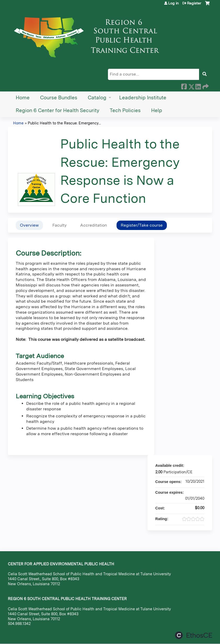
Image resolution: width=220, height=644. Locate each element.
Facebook (184, 86)
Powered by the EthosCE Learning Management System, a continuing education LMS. (194, 635)
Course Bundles (59, 98)
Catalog (97, 98)
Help (157, 110)
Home (23, 98)
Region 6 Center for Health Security (57, 110)
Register (194, 3)
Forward (205, 86)
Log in (173, 3)
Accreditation (94, 225)
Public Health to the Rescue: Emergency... (64, 123)
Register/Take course (142, 225)
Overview (29, 225)
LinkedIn (198, 86)
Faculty (59, 225)
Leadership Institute (143, 98)
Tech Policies (125, 110)
